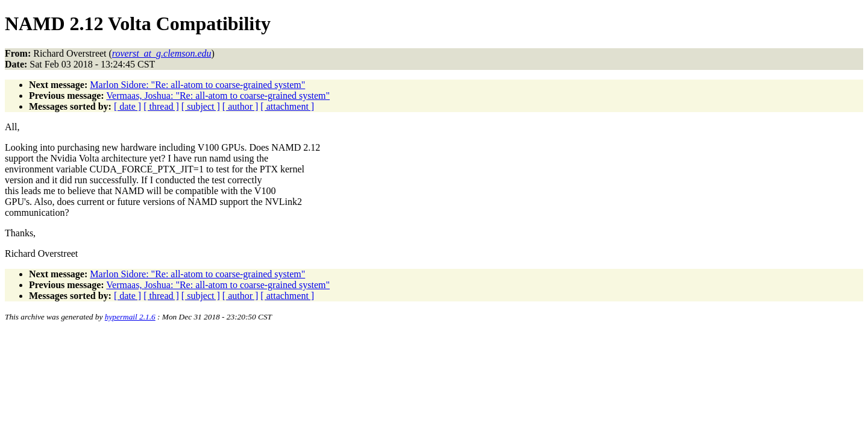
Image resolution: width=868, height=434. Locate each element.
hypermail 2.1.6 (130, 317)
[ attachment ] (287, 106)
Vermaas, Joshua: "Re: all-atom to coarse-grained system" (218, 96)
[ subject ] (201, 106)
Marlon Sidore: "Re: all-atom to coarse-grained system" (197, 85)
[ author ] (241, 106)
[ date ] (127, 106)
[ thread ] (161, 106)
